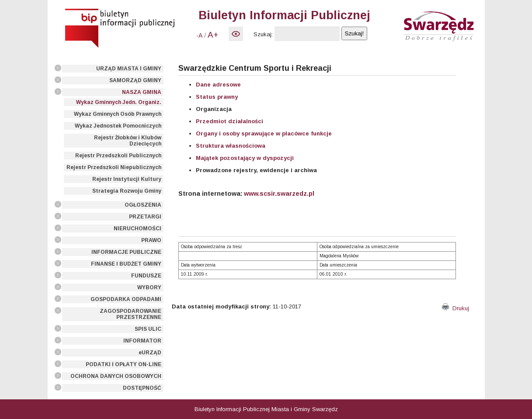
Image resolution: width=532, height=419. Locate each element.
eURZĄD (150, 353)
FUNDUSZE (146, 276)
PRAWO (151, 240)
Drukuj (456, 308)
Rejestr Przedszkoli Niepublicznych (114, 167)
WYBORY (149, 287)
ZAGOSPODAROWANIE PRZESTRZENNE (130, 314)
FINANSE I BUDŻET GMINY (126, 264)
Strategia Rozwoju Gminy (127, 191)
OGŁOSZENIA (143, 205)
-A (199, 35)
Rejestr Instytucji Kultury (127, 179)
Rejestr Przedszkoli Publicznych (118, 156)
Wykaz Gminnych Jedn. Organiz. (119, 102)
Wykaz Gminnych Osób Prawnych (118, 114)
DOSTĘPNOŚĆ (142, 388)
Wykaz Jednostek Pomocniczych (118, 126)
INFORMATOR (142, 341)
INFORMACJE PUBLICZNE (126, 252)
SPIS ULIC (148, 329)
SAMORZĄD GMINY (135, 80)
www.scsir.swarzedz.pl (279, 194)
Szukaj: (263, 34)
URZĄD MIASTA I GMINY (129, 69)
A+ (213, 35)
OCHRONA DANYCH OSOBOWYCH (116, 376)
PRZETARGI (145, 217)
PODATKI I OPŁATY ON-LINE (123, 364)
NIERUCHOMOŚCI (137, 229)
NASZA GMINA (142, 92)
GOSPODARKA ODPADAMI (126, 299)
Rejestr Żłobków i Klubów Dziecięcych (128, 141)
